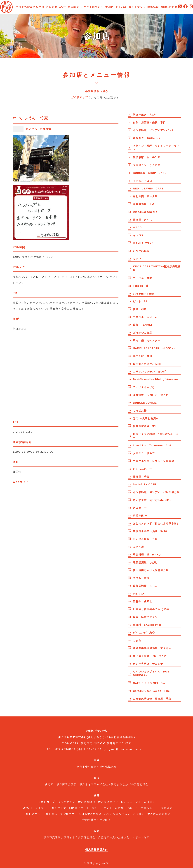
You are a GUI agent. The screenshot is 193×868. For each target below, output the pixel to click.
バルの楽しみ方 (56, 7)
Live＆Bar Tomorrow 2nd (152, 446)
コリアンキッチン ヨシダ (149, 372)
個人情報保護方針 (97, 850)
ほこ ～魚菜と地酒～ (146, 418)
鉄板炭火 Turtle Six (147, 138)
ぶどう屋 (138, 547)
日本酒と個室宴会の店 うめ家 (151, 609)
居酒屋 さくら (142, 220)
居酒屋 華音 (141, 477)
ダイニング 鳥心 (144, 633)
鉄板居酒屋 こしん (145, 586)
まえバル (121, 7)
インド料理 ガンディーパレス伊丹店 (156, 492)
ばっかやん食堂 (142, 333)
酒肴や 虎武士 (142, 601)
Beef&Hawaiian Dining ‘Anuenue (156, 379)
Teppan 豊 (141, 286)
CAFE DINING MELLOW (149, 683)
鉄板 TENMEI (142, 325)
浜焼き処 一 (140, 516)
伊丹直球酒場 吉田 (145, 426)
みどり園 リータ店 (145, 196)
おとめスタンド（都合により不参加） (156, 523)
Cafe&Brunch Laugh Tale (151, 691)
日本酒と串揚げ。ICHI (147, 364)
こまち (137, 640)
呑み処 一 (140, 508)
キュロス (138, 235)
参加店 (109, 7)
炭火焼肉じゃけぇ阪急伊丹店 (151, 570)
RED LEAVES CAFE (148, 189)
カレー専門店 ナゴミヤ (148, 664)
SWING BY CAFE (145, 485)
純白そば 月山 (142, 356)
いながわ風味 (141, 251)
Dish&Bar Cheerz (145, 212)
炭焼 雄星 (140, 309)
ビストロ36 (140, 301)
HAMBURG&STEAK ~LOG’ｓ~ (154, 348)
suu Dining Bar (144, 294)
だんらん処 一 (142, 469)
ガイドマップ (137, 7)
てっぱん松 (140, 411)
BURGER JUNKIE (145, 403)
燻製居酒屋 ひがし (145, 562)
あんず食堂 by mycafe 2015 (152, 500)
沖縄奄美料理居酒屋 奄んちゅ (152, 648)
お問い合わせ (169, 7)
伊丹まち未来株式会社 (73, 737)
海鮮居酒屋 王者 (144, 204)
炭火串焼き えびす (145, 115)
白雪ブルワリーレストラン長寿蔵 (153, 461)
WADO (137, 228)
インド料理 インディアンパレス (153, 130)
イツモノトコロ (142, 181)
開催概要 (73, 7)
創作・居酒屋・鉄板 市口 (149, 122)
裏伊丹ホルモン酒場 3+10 (150, 531)
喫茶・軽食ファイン (145, 617)
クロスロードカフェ (145, 453)
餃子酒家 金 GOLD (147, 157)
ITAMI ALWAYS (143, 243)
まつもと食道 (141, 578)
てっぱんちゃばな (144, 387)
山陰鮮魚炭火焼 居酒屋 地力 (152, 699)
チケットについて (92, 7)
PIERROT (139, 594)
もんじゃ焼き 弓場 (145, 539)
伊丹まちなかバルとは (30, 7)
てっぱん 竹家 (142, 278)
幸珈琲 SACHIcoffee (147, 625)
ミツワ (137, 259)
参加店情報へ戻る (97, 91)
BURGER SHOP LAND (150, 173)
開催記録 (153, 7)
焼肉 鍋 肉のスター (147, 340)
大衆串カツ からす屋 (147, 165)
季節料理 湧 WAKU (147, 555)
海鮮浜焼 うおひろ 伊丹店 (151, 395)
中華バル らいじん (145, 317)
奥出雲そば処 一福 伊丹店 (150, 656)
